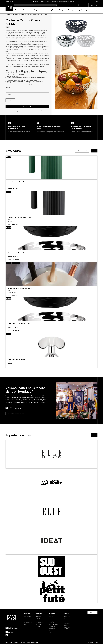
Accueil (7, 14)
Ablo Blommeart (40, 622)
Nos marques (39, 613)
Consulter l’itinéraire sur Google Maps (16, 414)
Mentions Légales (9, 642)
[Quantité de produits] (10, 100)
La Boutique (26, 620)
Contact (73, 5)
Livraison (66, 625)
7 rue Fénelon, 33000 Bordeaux (15, 636)
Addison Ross (39, 624)
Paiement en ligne (68, 623)
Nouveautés (51, 617)
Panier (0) (94, 5)
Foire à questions (68, 621)
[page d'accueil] (9, 7)
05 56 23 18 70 (10, 1)
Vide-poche (28, 14)
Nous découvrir (27, 613)
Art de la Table (61, 10)
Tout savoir (67, 613)
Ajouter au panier (27, 106)
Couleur (8, 88)
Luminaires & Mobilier (50, 10)
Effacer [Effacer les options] (9, 94)
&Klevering (38, 617)
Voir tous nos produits (82, 151)
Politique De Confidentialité (19, 642)
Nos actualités (67, 617)
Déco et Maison (70, 10)
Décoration (21, 14)
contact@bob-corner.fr (14, 628)
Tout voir (38, 626)
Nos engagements (28, 622)
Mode (50, 633)
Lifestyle (80, 10)
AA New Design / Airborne (39, 619)
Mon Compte (82, 5)
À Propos (67, 5)
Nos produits (52, 613)
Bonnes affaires (92, 10)
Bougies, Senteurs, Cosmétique (34, 10)
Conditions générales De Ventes (32, 642)
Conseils (66, 619)
